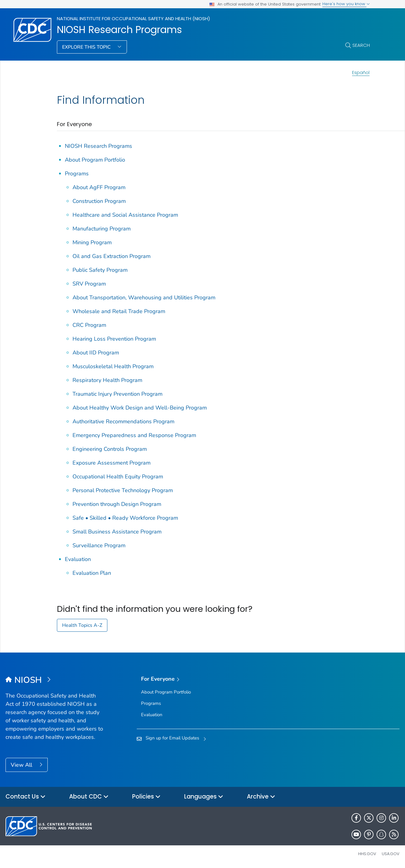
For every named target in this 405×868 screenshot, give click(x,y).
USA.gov (391, 854)
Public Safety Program (100, 270)
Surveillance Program (99, 545)
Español (361, 73)
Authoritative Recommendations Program (123, 421)
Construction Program (99, 201)
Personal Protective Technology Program (123, 490)
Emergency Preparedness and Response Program (134, 435)
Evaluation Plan (92, 573)
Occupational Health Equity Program (118, 477)
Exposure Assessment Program (111, 463)
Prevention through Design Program (117, 504)
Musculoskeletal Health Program (113, 366)
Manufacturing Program (102, 229)
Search (361, 45)
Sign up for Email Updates (172, 738)
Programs (77, 174)
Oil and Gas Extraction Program (111, 256)
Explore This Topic (87, 47)
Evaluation (78, 559)
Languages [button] (204, 797)
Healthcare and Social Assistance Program (125, 215)
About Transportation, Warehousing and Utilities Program (144, 297)
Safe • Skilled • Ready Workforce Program (125, 518)
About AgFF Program (99, 187)
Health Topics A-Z (82, 625)
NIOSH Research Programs (119, 30)
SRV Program (89, 284)
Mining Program (92, 242)
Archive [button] (261, 797)
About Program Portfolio (95, 160)
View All (22, 765)
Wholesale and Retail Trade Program (119, 311)
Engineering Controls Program (110, 449)
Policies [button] (146, 797)
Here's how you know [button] (346, 4)
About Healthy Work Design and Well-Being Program (140, 408)
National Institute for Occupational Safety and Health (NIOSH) (134, 19)
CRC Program (89, 325)
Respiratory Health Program (107, 380)
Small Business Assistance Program (117, 532)
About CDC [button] (89, 797)
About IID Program (96, 353)
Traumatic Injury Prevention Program (117, 394)
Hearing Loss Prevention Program (114, 339)
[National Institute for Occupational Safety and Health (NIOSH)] (55, 680)
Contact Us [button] (26, 797)
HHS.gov (367, 854)
